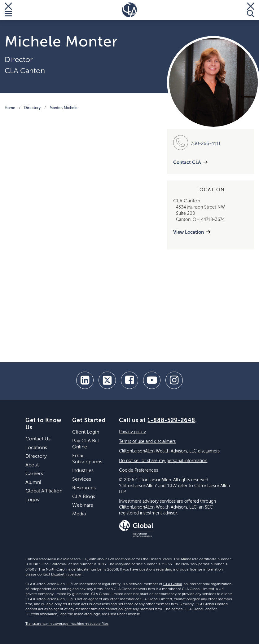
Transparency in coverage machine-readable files (67, 624)
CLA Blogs (84, 497)
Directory (32, 108)
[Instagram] (174, 380)
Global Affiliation (44, 491)
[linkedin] (85, 380)
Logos (32, 500)
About (32, 465)
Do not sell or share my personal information (163, 461)
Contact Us (38, 439)
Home (10, 108)
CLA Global (173, 584)
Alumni (33, 483)
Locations (36, 448)
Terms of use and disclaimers (147, 442)
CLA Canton (25, 71)
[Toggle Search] (251, 10)
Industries (83, 471)
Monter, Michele (64, 108)
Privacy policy (132, 432)
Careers (34, 474)
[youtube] (152, 380)
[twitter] (107, 380)
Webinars (83, 505)
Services (82, 479)
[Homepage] (129, 10)
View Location (189, 232)
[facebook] (129, 380)
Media (79, 514)
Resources (84, 488)
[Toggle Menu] (8, 10)
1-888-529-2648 (171, 421)
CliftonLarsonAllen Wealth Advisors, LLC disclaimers (169, 451)
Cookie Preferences (138, 470)
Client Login (86, 432)
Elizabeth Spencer (66, 575)
